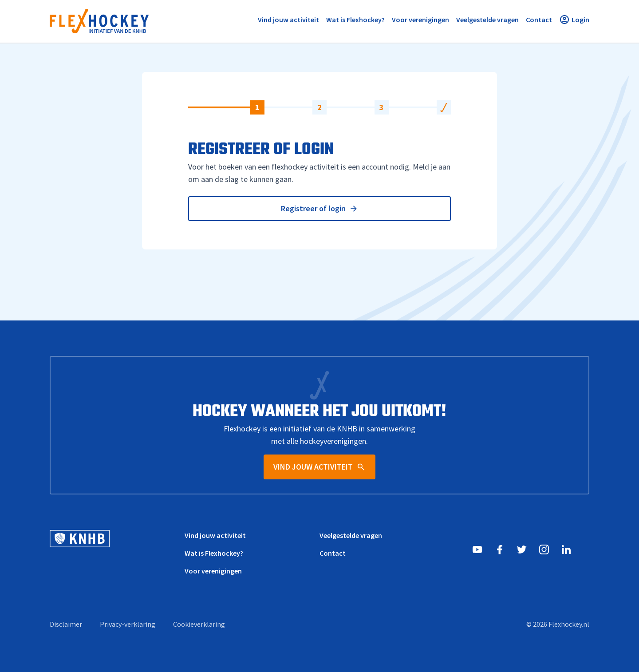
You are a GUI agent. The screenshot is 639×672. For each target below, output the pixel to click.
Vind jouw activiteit (215, 535)
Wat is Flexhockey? (214, 553)
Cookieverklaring (199, 624)
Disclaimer (66, 624)
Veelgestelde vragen (351, 535)
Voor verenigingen (213, 571)
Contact (333, 553)
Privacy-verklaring (128, 624)
